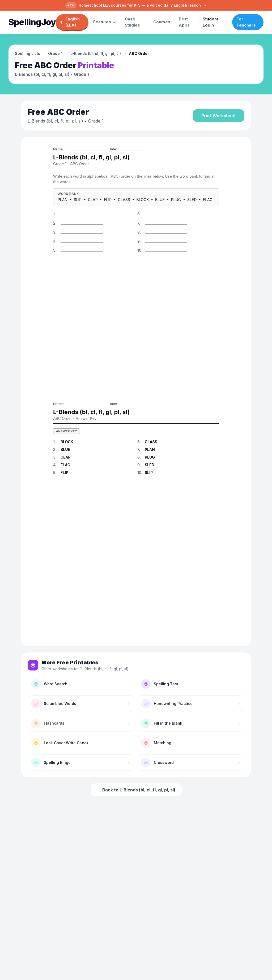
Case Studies (132, 22)
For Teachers (246, 22)
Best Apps (184, 22)
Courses (162, 22)
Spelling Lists (27, 53)
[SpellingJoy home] (32, 22)
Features (105, 22)
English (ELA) (70, 22)
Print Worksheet (219, 116)
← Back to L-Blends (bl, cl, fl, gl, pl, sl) (136, 790)
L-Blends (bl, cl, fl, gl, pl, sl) (96, 53)
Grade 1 (55, 53)
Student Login (210, 22)
